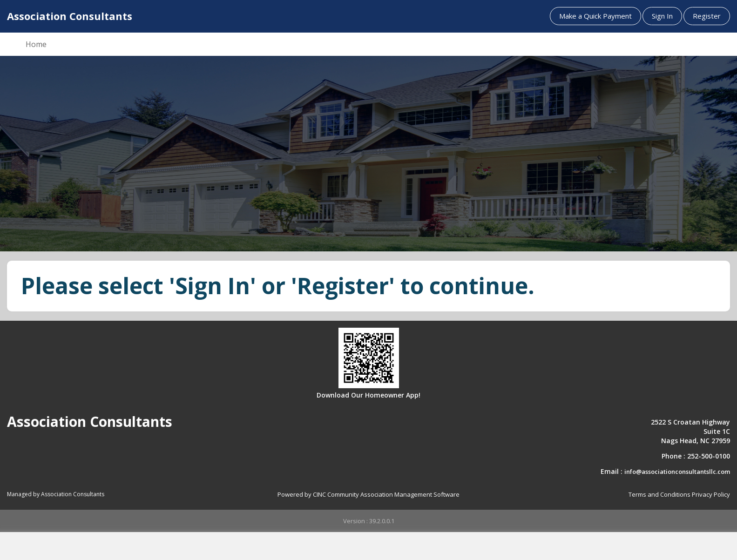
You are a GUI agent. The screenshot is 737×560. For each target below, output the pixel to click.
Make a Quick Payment (595, 16)
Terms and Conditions (659, 494)
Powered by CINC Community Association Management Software (368, 494)
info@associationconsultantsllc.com (677, 472)
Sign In (662, 16)
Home (36, 44)
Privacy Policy (711, 494)
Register (707, 16)
